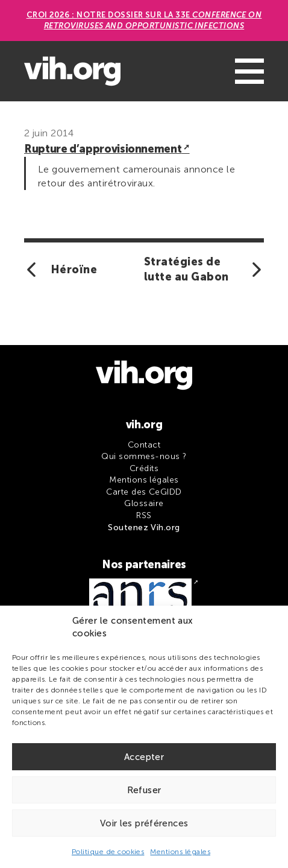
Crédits (144, 468)
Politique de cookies (108, 852)
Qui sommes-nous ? (144, 456)
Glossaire (144, 503)
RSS (144, 515)
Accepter (144, 757)
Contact (144, 445)
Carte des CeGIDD (144, 492)
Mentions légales (180, 852)
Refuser (144, 790)
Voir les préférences (144, 823)
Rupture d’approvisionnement (103, 149)
